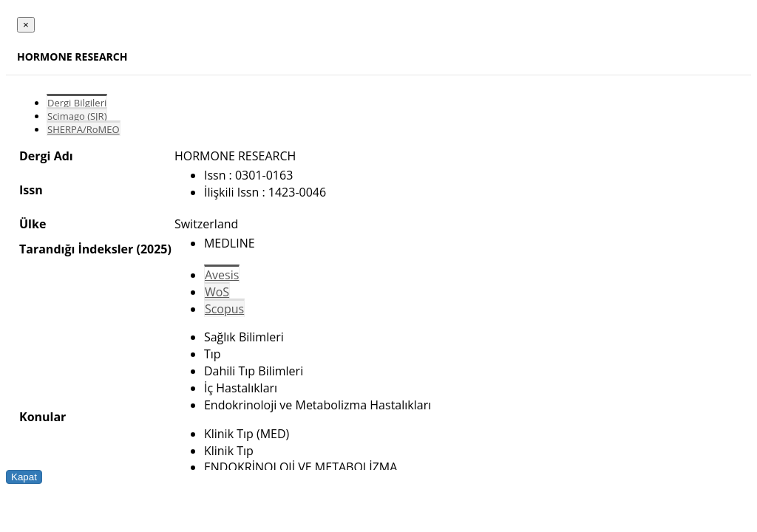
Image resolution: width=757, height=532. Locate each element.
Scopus (224, 309)
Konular (43, 417)
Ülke (33, 224)
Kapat (24, 477)
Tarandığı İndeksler (76, 249)
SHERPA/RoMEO (84, 129)
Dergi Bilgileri (77, 103)
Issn (31, 190)
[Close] (26, 25)
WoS (217, 292)
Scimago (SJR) (77, 116)
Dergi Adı (46, 156)
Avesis (222, 275)
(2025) (153, 249)
